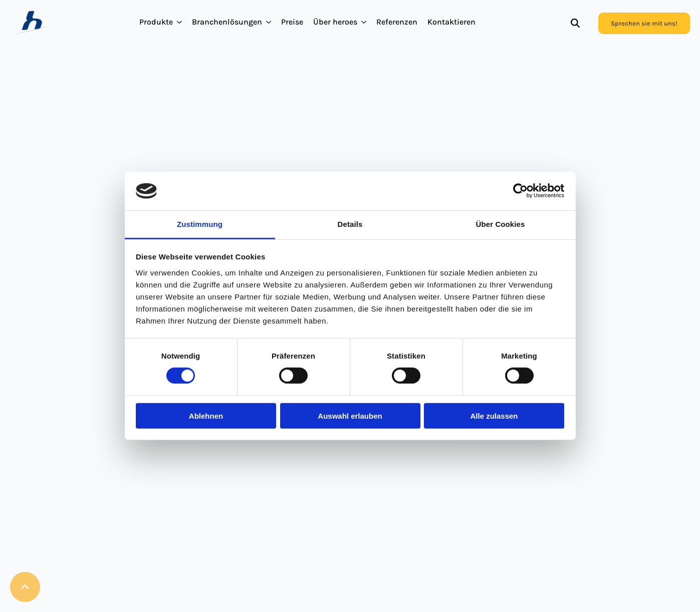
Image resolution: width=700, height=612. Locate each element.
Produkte (156, 22)
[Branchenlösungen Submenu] (269, 22)
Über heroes (335, 22)
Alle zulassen (494, 415)
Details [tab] (350, 224)
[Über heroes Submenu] (364, 22)
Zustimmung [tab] (200, 224)
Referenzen (397, 22)
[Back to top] (25, 587)
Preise (292, 22)
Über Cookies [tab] (501, 224)
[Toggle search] (575, 23)
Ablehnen (206, 415)
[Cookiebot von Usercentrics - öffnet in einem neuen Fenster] (520, 191)
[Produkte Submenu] (180, 22)
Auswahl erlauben (350, 415)
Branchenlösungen (227, 22)
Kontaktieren (451, 22)
